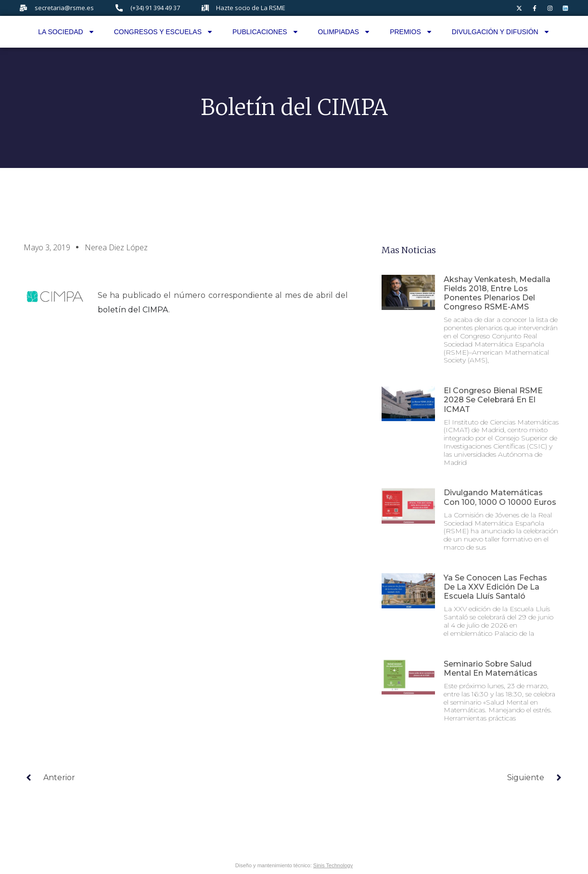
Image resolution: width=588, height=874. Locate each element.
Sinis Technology (333, 865)
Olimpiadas (345, 32)
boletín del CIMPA (133, 310)
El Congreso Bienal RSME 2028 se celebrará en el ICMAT (493, 400)
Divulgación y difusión (501, 32)
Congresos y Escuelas (164, 32)
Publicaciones (266, 32)
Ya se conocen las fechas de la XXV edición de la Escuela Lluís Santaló (495, 587)
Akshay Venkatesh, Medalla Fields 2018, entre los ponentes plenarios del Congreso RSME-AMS (497, 293)
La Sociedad (66, 32)
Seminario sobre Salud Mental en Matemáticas (491, 668)
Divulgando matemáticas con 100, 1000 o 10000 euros (500, 497)
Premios (411, 32)
